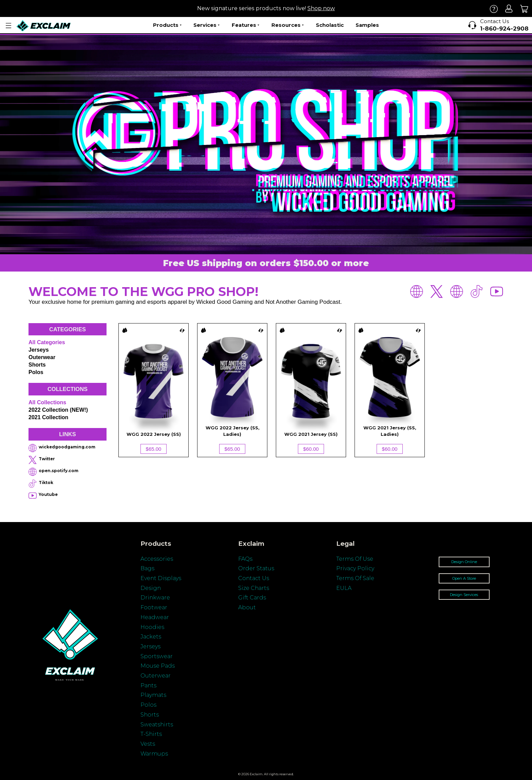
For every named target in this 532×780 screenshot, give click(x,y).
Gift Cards (252, 598)
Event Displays (161, 578)
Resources (288, 25)
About (247, 607)
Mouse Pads (158, 666)
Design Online (464, 562)
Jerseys (39, 350)
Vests (148, 744)
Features (245, 25)
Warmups (154, 754)
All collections (47, 402)
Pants (148, 685)
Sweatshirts (157, 725)
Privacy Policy (355, 568)
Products (167, 25)
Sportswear (157, 656)
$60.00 (311, 449)
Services (206, 25)
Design (151, 588)
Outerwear (42, 357)
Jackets (151, 637)
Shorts (37, 365)
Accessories (157, 559)
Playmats (153, 695)
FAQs (245, 559)
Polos (36, 372)
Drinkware (155, 598)
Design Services (464, 595)
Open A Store (464, 578)
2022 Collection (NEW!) (58, 410)
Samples (367, 25)
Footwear (154, 607)
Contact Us (254, 578)
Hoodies (152, 627)
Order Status (256, 568)
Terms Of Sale (355, 578)
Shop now (321, 8)
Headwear (155, 617)
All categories (47, 342)
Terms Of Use (355, 559)
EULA (344, 588)
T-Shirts (151, 734)
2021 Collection (48, 417)
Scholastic (330, 25)
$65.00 (154, 449)
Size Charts (254, 588)
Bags (147, 568)
